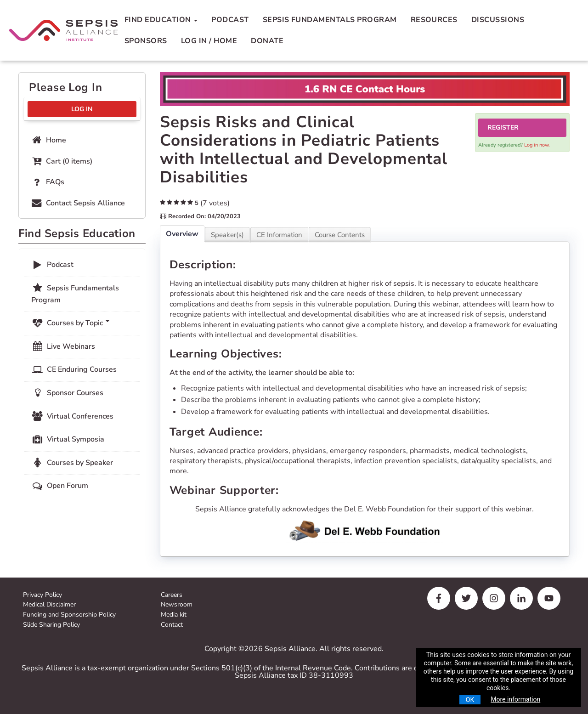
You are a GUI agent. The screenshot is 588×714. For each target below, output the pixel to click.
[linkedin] (521, 598)
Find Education (161, 20)
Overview (182, 234)
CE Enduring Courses (74, 369)
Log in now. (537, 145)
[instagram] (494, 598)
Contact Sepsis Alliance (78, 203)
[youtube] (549, 598)
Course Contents (340, 235)
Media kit (174, 615)
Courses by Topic (70, 323)
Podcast (230, 20)
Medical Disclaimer (49, 605)
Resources (434, 20)
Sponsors (146, 41)
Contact (172, 625)
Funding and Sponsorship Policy (69, 615)
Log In (82, 109)
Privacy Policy (42, 595)
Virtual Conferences (72, 416)
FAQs (47, 182)
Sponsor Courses (67, 393)
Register (503, 127)
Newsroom (177, 605)
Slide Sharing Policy (51, 625)
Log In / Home (209, 41)
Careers (172, 595)
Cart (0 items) (61, 161)
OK (470, 700)
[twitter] (466, 598)
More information (515, 699)
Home (48, 140)
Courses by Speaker (72, 463)
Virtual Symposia (68, 439)
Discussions (498, 20)
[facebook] (439, 598)
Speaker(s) (227, 235)
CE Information (279, 235)
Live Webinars (63, 346)
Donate (267, 41)
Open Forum (60, 486)
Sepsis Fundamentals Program (330, 20)
